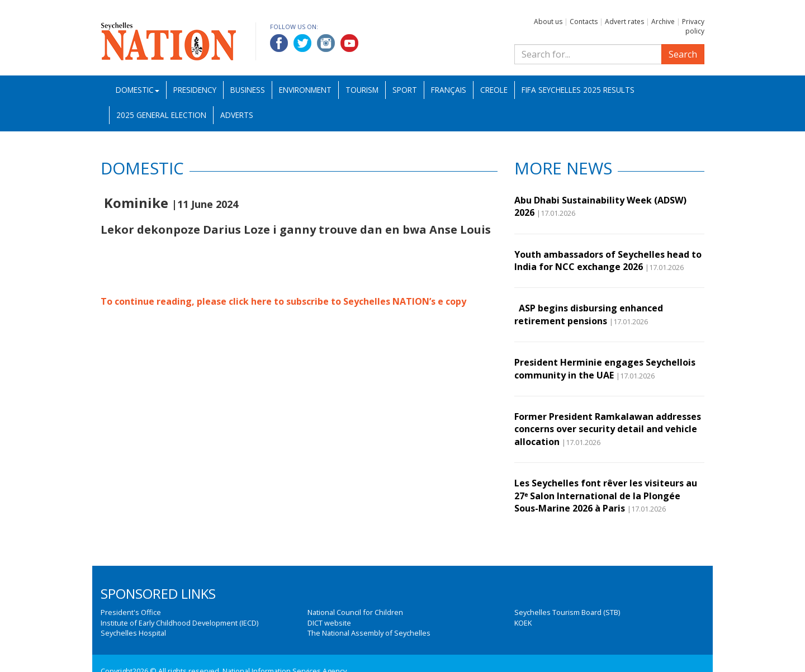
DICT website (329, 623)
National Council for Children (355, 612)
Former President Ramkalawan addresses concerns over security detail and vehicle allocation (608, 429)
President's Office (131, 612)
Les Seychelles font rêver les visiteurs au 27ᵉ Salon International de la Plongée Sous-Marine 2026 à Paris (606, 496)
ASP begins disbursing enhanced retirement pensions (589, 314)
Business (248, 90)
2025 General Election (161, 115)
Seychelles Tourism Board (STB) (567, 612)
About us (548, 22)
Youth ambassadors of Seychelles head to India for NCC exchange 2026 (608, 261)
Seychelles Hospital (133, 633)
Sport (405, 90)
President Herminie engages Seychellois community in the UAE (605, 368)
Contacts (584, 22)
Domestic (138, 90)
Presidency (195, 90)
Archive (663, 22)
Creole (494, 90)
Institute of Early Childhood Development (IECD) (179, 623)
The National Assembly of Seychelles (369, 633)
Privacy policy (693, 26)
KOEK (523, 623)
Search (683, 54)
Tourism (362, 90)
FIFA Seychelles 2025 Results (578, 90)
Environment (305, 90)
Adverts (237, 115)
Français (449, 90)
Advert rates (624, 22)
